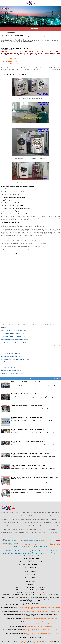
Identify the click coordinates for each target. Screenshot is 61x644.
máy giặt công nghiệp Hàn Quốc (33, 325)
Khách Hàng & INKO (11, 526)
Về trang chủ (5, 513)
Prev (2, 16)
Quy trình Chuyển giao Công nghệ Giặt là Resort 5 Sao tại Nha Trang (28, 441)
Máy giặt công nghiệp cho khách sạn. (14, 523)
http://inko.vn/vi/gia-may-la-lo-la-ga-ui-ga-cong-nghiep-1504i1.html (39, 624)
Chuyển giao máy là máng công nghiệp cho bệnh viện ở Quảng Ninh (14, 342)
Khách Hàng (11, 33)
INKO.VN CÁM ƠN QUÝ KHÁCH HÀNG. (10, 373)
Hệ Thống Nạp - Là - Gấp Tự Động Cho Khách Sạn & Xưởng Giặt (28, 382)
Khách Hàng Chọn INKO (49, 529)
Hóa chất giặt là (31, 513)
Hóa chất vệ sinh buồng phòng (37, 641)
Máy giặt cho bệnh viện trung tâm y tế (26, 519)
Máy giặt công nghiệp (47, 541)
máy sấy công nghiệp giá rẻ (55, 325)
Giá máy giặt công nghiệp (44, 513)
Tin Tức (18, 513)
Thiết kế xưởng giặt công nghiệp (34, 523)
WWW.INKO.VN (40, 592)
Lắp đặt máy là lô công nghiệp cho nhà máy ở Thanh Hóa (12, 339)
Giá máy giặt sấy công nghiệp (48, 641)
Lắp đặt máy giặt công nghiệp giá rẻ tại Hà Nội (10, 334)
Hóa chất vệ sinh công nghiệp (21, 641)
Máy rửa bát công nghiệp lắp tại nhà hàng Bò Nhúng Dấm (12, 359)
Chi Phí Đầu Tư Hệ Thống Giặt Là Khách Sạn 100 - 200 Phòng (27, 418)
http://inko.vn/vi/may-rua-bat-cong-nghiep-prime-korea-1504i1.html (39, 627)
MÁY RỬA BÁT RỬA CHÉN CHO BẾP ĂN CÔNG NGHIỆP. (13, 362)
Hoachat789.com (24, 643)
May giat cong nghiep (31, 545)
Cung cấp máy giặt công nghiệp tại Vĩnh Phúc (15, 48)
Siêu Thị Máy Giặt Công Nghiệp (34, 643)
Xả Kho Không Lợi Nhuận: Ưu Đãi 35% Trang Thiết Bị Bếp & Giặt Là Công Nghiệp (32, 489)
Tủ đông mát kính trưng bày (21, 533)
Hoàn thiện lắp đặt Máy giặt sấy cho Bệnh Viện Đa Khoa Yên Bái (14, 331)
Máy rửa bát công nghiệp (16, 516)
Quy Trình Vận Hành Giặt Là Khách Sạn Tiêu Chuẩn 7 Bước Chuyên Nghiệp (30, 453)
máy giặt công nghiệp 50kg (44, 325)
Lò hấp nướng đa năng (36, 533)
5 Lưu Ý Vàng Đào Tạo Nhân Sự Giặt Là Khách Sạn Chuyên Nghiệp (28, 465)
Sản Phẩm (12, 513)
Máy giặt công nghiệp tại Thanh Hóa (8, 368)
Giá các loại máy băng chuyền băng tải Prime (21, 536)
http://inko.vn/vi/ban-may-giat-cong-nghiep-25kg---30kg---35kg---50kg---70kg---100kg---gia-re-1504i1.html (40, 611)
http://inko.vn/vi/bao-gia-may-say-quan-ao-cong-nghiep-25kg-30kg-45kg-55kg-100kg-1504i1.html (40, 618)
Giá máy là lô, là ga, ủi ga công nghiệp (42, 526)
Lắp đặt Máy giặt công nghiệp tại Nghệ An (10, 354)
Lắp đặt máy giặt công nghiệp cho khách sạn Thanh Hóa (12, 336)
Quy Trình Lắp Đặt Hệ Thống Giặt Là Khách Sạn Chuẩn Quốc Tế (28, 430)
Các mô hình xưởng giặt (19, 529)
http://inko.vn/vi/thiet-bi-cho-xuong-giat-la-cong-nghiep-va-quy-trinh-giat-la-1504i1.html (41, 605)
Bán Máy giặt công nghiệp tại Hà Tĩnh (9, 371)
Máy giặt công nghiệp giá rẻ (10, 325)
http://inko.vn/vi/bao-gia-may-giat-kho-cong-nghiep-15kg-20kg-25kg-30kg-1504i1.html (40, 621)
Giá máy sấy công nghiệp (45, 516)
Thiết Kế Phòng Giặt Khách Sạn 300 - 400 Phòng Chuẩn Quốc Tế (27, 406)
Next (59, 16)
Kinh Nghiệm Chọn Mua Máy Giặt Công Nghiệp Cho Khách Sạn (27, 394)
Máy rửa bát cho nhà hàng (34, 529)
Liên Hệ (23, 513)
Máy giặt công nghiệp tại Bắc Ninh (8, 365)
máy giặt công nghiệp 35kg (21, 325)
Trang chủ (3, 33)
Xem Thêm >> (57, 346)
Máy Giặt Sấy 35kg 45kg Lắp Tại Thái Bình (10, 356)
